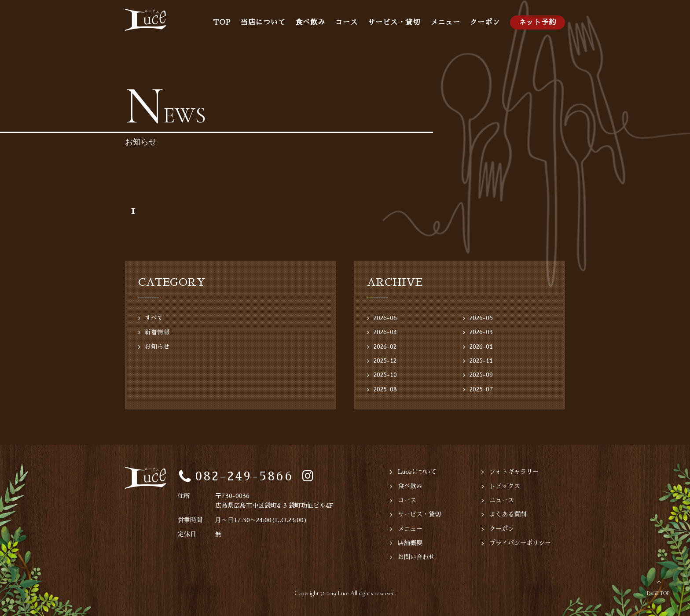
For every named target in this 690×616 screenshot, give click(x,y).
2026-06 (385, 318)
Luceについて (417, 472)
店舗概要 (410, 543)
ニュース (502, 500)
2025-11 (481, 361)
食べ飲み (310, 22)
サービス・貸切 (394, 22)
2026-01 (481, 347)
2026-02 (385, 347)
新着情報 (157, 332)
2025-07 (481, 389)
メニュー (445, 22)
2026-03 (481, 332)
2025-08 (385, 389)
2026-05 (481, 318)
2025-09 (481, 375)
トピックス (505, 486)
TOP (222, 22)
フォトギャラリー (514, 472)
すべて (154, 318)
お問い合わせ (416, 557)
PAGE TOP (658, 593)
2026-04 (385, 332)
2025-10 (385, 375)
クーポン (485, 22)
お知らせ (157, 347)
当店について (263, 22)
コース (347, 22)
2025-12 (385, 361)
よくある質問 (508, 514)
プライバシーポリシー (520, 543)
